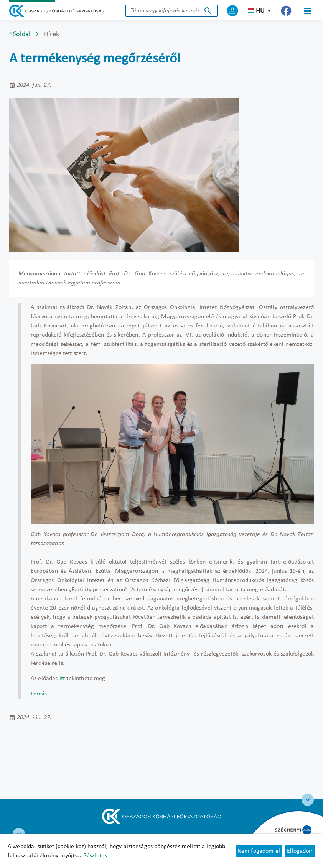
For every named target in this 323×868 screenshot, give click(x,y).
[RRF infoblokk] (19, 834)
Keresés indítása (208, 11)
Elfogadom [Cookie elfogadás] (300, 851)
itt (62, 679)
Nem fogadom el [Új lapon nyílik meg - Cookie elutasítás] (259, 851)
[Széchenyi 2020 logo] (308, 800)
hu (260, 11)
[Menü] (308, 11)
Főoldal (20, 34)
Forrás (39, 694)
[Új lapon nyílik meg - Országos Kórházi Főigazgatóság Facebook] (286, 11)
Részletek (95, 856)
